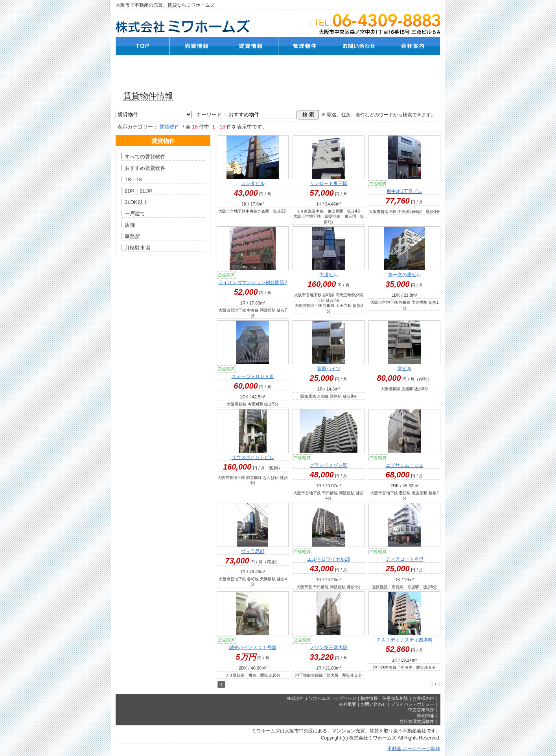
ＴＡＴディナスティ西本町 (405, 640)
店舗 (128, 225)
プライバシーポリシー (412, 704)
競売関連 (425, 716)
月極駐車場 (136, 248)
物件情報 (369, 698)
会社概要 (348, 704)
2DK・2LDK (137, 191)
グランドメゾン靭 (329, 465)
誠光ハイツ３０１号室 (253, 648)
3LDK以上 (135, 202)
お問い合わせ (374, 704)
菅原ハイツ (329, 369)
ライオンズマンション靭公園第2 (253, 283)
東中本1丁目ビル (404, 191)
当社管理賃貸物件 (417, 721)
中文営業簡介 (421, 710)
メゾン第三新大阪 (329, 648)
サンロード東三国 (329, 183)
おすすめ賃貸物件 (144, 168)
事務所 (131, 236)
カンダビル (253, 183)
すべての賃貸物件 (144, 156)
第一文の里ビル (405, 275)
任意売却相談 (395, 698)
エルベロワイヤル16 (329, 559)
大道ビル (329, 275)
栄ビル (405, 369)
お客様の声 (423, 698)
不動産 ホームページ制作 (414, 749)
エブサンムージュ (405, 465)
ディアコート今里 (405, 559)
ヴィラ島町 (253, 551)
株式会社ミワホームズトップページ (322, 698)
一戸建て (133, 213)
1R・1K (132, 179)
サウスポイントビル (253, 457)
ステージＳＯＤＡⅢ (253, 376)
